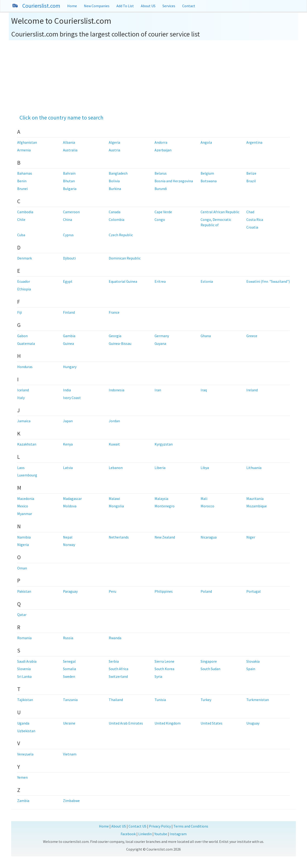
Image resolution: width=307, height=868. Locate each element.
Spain (251, 669)
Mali (204, 499)
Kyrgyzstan (164, 444)
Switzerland (118, 676)
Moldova (70, 506)
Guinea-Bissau (120, 343)
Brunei (22, 189)
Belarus (161, 173)
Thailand (116, 700)
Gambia (69, 336)
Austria (114, 150)
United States (211, 723)
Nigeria (23, 545)
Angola (206, 142)
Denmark (25, 258)
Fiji (20, 312)
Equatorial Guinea (123, 281)
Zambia (23, 801)
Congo (160, 219)
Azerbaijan (163, 150)
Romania (24, 638)
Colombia (117, 219)
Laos (21, 468)
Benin (22, 181)
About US (148, 6)
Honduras (25, 367)
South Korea (164, 669)
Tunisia (160, 700)
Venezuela (25, 754)
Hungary (70, 367)
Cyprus (68, 235)
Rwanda (115, 638)
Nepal (68, 537)
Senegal (69, 661)
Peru (112, 591)
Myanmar (25, 514)
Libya (205, 468)
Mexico (23, 506)
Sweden (69, 676)
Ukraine (69, 723)
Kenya (68, 444)
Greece (252, 336)
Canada (115, 212)
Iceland (23, 390)
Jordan (114, 421)
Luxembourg (27, 475)
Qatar (22, 615)
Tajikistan (25, 700)
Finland (69, 312)
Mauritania (255, 499)
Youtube (161, 834)
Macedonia (26, 499)
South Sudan (210, 669)
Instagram (178, 834)
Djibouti (69, 258)
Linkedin (145, 834)
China (68, 219)
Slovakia (253, 661)
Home (72, 6)
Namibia (24, 537)
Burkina (115, 189)
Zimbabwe (71, 801)
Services (169, 6)
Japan (68, 421)
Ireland (252, 390)
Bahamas (25, 173)
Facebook (128, 834)
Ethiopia (24, 289)
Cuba (21, 235)
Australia (70, 150)
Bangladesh (118, 173)
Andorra (161, 142)
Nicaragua (209, 537)
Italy (21, 398)
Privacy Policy (160, 826)
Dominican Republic (125, 258)
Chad (250, 212)
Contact (189, 6)
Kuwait (114, 444)
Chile (21, 219)
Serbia (114, 661)
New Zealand (165, 537)
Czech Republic (121, 235)
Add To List (125, 6)
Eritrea (160, 281)
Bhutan (69, 181)
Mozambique (257, 506)
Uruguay (253, 723)
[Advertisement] (153, 75)
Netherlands (119, 537)
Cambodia (25, 212)
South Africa (119, 669)
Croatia (252, 227)
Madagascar (72, 499)
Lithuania (254, 468)
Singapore (209, 661)
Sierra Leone (164, 661)
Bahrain (69, 173)
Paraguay (70, 591)
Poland (206, 591)
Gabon (22, 336)
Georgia (115, 336)
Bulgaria (70, 189)
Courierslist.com (41, 6)
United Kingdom (168, 723)
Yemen (22, 777)
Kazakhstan (27, 444)
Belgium (207, 173)
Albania (69, 142)
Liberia (160, 468)
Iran (158, 390)
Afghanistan (27, 142)
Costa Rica (255, 219)
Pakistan (24, 591)
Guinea (68, 343)
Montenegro (165, 506)
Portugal (254, 591)
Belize (251, 173)
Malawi (114, 499)
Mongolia (116, 506)
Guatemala (26, 343)
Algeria (114, 142)
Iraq (204, 390)
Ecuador (24, 281)
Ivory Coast (72, 398)
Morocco (207, 506)
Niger (251, 537)
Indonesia (117, 390)
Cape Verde (163, 212)
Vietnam (70, 754)
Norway (69, 545)
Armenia (24, 150)
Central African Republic (220, 212)
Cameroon (71, 212)
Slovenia (24, 669)
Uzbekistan (26, 731)
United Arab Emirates (126, 723)
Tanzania (70, 700)
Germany (162, 336)
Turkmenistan (258, 700)
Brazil (251, 181)
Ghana (206, 336)
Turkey (206, 700)
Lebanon (116, 468)
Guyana (160, 343)
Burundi (161, 189)
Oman (22, 568)
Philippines (164, 591)
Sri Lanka (24, 676)
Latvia (68, 468)
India (67, 390)
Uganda (23, 723)
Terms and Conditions (191, 826)
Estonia (207, 281)
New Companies (97, 6)
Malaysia (161, 499)
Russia (68, 638)
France (114, 312)
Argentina (254, 142)
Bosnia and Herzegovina (174, 181)
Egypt (68, 281)
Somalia (69, 669)
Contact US (137, 826)
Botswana (209, 181)
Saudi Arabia (27, 661)
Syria (158, 676)
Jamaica (24, 421)
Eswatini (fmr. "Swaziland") (268, 281)
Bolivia (114, 181)
